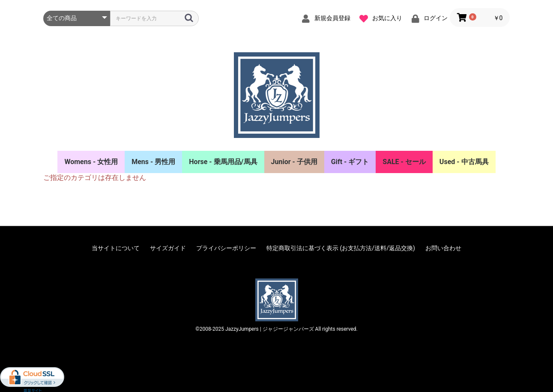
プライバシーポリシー (226, 248)
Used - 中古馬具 (464, 162)
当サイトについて (116, 248)
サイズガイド (168, 248)
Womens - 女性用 (91, 162)
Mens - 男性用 (153, 162)
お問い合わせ (443, 248)
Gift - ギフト (350, 162)
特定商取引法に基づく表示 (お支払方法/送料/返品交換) (341, 248)
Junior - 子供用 (294, 162)
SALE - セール (404, 162)
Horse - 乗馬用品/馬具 (223, 162)
